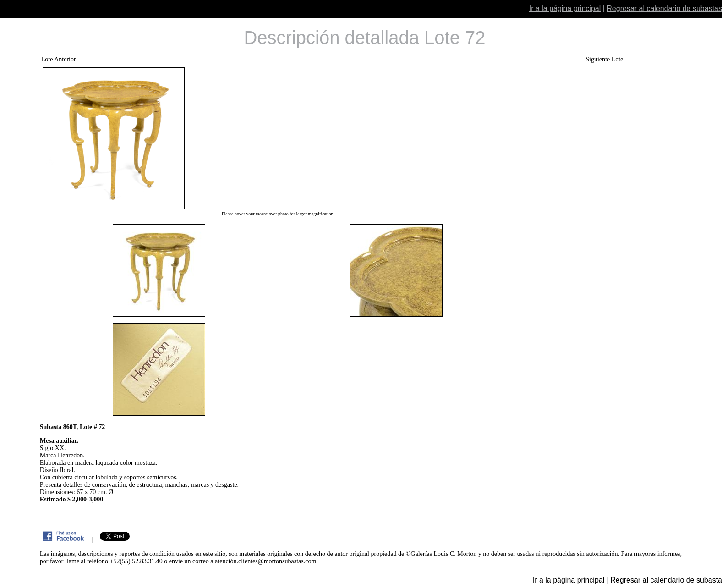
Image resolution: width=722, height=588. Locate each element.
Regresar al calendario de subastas (664, 8)
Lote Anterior (59, 59)
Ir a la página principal (565, 8)
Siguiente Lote (604, 59)
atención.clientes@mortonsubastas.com (265, 561)
